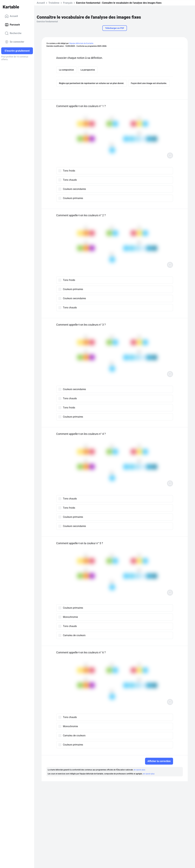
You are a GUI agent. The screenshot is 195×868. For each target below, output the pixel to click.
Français (68, 3)
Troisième (54, 3)
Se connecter (15, 42)
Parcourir (12, 25)
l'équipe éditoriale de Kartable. (81, 43)
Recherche (13, 33)
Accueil (11, 16)
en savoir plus (139, 770)
